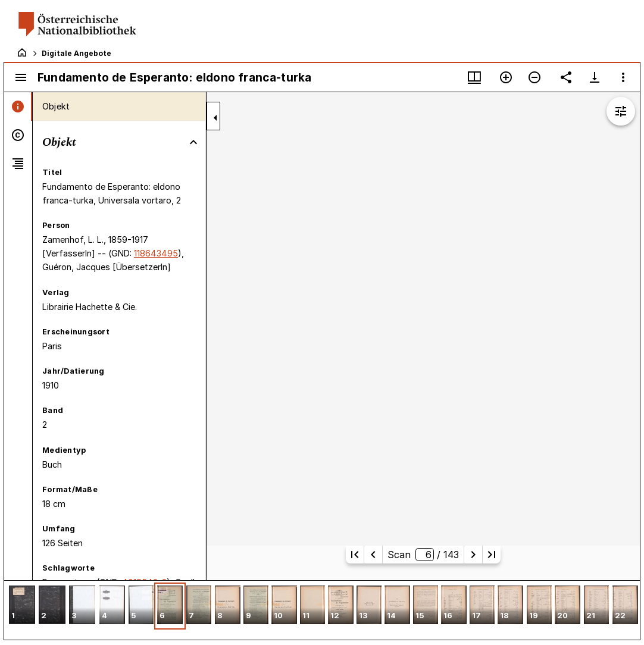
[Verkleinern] (534, 77)
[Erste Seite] (355, 555)
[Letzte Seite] (492, 555)
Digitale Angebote (76, 53)
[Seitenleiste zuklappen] (215, 118)
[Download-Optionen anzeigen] (595, 77)
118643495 (156, 253)
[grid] (322, 610)
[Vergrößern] (506, 77)
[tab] (18, 107)
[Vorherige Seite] (373, 555)
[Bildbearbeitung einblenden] (621, 111)
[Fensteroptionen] (623, 77)
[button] (22, 606)
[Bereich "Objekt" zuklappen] (193, 142)
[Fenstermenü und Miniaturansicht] (474, 77)
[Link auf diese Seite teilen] (566, 77)
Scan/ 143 (423, 555)
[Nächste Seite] (473, 555)
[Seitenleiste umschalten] (21, 77)
